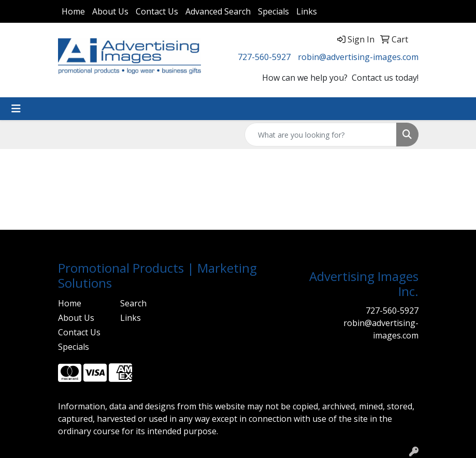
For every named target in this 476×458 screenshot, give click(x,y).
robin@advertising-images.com (358, 57)
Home (73, 11)
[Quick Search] (321, 135)
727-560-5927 (264, 57)
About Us (110, 11)
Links (307, 11)
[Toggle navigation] (16, 109)
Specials (273, 11)
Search (133, 303)
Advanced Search (218, 11)
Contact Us (157, 11)
